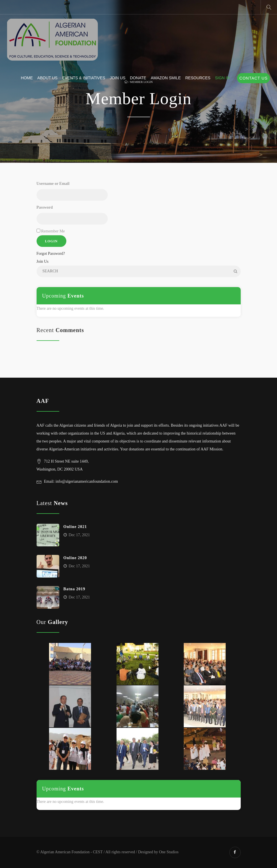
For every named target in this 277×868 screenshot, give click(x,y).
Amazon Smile (166, 78)
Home (27, 78)
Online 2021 (75, 527)
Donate (138, 78)
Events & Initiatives (84, 78)
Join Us (118, 78)
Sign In (222, 78)
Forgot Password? (51, 254)
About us (47, 78)
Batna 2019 (74, 589)
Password (45, 207)
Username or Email (53, 184)
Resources (198, 78)
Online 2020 (75, 558)
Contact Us (253, 78)
